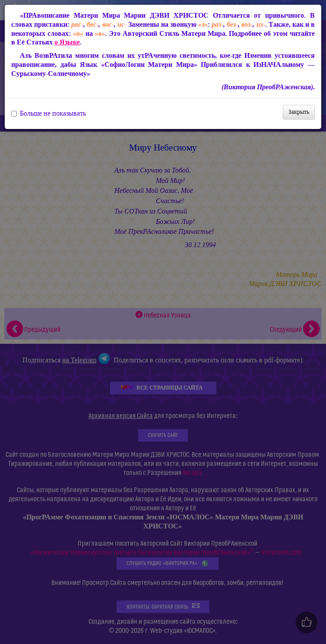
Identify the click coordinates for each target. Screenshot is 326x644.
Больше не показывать (49, 113)
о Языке (67, 42)
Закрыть (299, 112)
